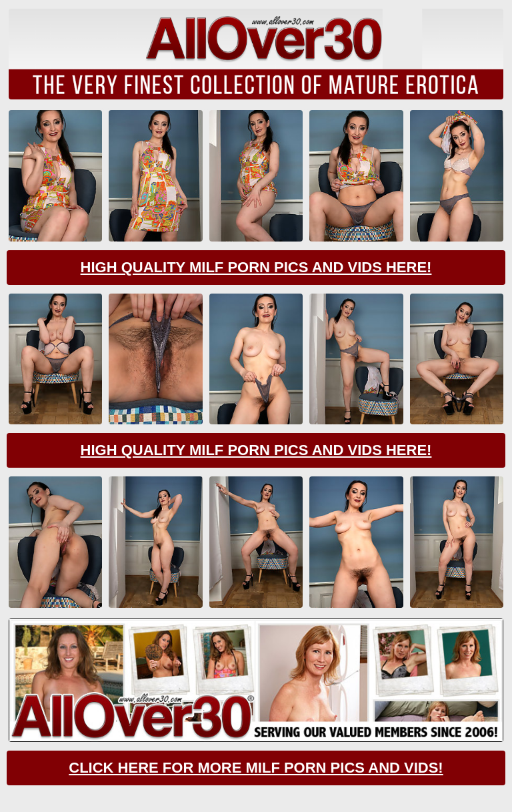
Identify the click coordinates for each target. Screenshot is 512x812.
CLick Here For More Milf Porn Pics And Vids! (256, 768)
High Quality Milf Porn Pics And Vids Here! (256, 267)
